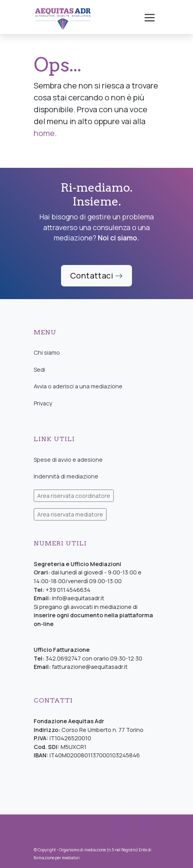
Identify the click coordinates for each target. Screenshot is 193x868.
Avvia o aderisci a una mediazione (78, 386)
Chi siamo (47, 352)
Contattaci (96, 276)
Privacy (43, 403)
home (44, 133)
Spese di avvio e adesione (68, 460)
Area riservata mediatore (70, 514)
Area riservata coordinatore (74, 496)
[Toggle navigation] (150, 17)
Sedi (39, 370)
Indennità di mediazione (66, 476)
